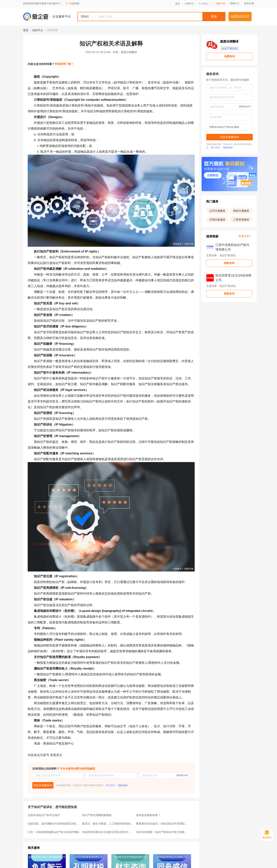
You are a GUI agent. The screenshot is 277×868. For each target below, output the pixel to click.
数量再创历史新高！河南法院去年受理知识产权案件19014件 (162, 824)
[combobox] (151, 17)
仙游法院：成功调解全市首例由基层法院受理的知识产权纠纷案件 (54, 824)
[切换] (76, 3)
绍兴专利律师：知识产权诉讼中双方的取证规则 (162, 832)
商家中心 (235, 3)
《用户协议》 (110, 785)
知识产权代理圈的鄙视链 (97, 815)
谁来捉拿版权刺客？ (148, 815)
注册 (252, 3)
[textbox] (161, 17)
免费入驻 (221, 3)
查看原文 (56, 755)
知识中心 (38, 30)
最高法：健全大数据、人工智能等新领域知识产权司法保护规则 (108, 824)
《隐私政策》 (123, 785)
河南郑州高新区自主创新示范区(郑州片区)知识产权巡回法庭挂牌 (108, 832)
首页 (178, 4)
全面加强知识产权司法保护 (44, 815)
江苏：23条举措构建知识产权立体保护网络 (53, 832)
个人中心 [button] (205, 4)
